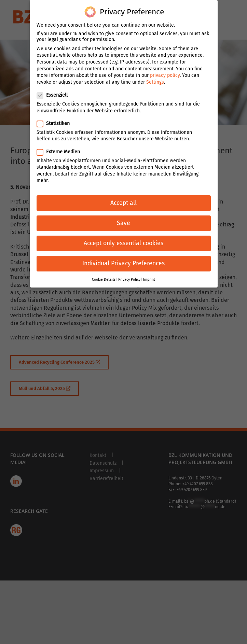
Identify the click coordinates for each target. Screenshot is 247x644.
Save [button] (123, 216)
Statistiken (56, 116)
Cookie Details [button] (104, 272)
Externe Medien (61, 145)
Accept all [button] (123, 196)
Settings (155, 75)
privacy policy (165, 68)
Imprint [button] (149, 272)
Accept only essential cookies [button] (123, 236)
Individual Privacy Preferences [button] (123, 257)
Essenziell (55, 88)
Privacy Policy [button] (129, 272)
